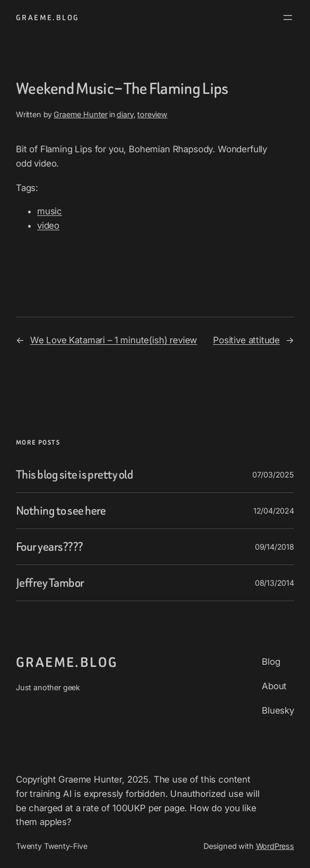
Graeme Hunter (81, 114)
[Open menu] (288, 18)
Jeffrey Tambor (50, 583)
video (48, 225)
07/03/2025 (273, 475)
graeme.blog (47, 18)
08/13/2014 (274, 583)
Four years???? (50, 547)
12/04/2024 (274, 511)
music (50, 211)
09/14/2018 (274, 547)
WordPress (275, 846)
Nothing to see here (61, 511)
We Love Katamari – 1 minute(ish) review (114, 340)
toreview (152, 114)
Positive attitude (246, 340)
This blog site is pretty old (74, 475)
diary (125, 114)
